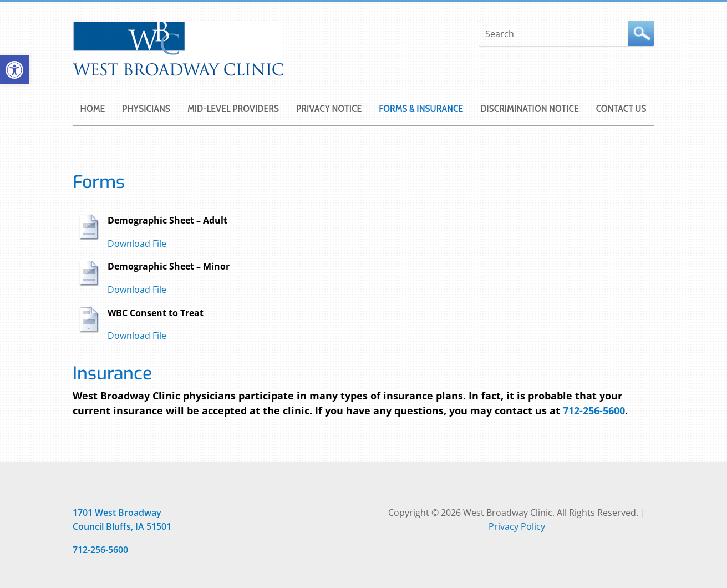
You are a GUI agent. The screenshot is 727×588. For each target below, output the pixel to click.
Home (93, 110)
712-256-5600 (594, 410)
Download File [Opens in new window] (137, 244)
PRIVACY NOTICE (329, 110)
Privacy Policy (517, 526)
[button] (14, 70)
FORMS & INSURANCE (421, 110)
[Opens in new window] (117, 513)
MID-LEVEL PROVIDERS (233, 110)
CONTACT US (621, 110)
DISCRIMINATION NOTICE (529, 110)
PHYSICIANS (146, 110)
